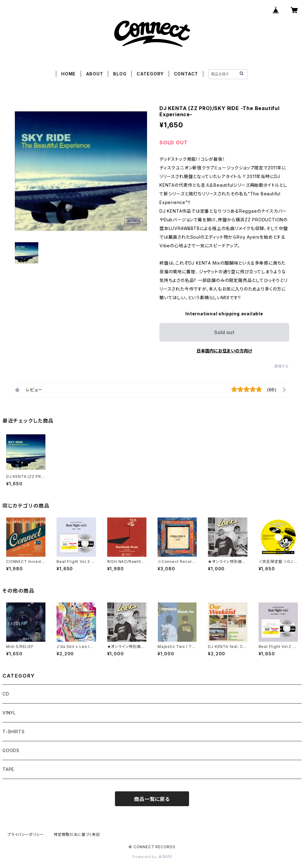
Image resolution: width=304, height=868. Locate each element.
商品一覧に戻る (152, 799)
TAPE (8, 769)
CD (6, 694)
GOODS (11, 750)
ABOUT (95, 74)
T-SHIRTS (13, 732)
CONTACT (186, 74)
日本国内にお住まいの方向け (224, 351)
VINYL (9, 713)
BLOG (120, 74)
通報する (282, 366)
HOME (68, 74)
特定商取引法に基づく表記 (77, 834)
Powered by (152, 857)
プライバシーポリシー (26, 834)
